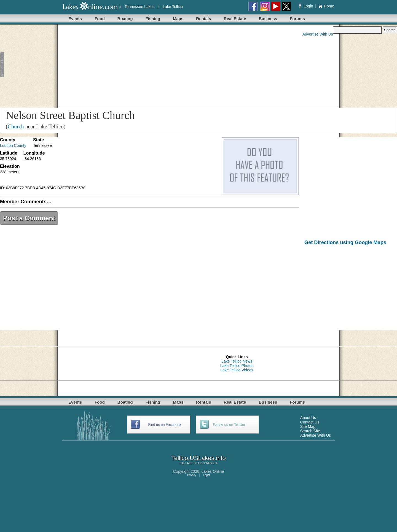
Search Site (310, 431)
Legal (206, 475)
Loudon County (13, 145)
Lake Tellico (173, 7)
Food (100, 19)
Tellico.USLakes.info (198, 458)
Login (306, 6)
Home (326, 6)
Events (75, 19)
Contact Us (310, 422)
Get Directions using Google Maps (345, 242)
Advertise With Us (318, 34)
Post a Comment (29, 218)
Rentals (203, 19)
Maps (178, 19)
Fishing (153, 19)
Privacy (192, 475)
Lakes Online (213, 471)
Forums (297, 19)
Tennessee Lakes (140, 7)
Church (16, 126)
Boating (125, 19)
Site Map (308, 426)
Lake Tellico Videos (237, 370)
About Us (308, 418)
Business (268, 19)
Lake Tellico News (237, 361)
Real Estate (235, 19)
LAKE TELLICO (195, 463)
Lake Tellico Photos (237, 366)
